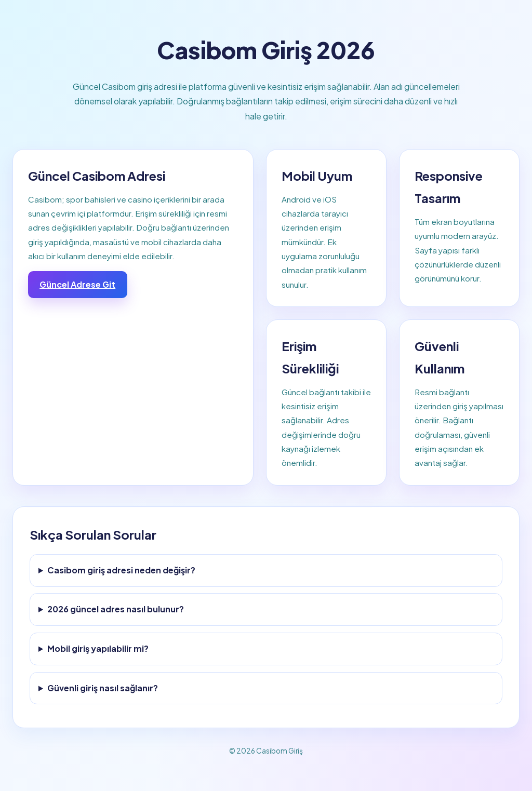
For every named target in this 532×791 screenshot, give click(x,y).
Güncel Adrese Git (77, 284)
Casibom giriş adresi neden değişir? (121, 570)
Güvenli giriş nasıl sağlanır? (103, 688)
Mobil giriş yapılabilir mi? (98, 648)
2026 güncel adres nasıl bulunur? (116, 609)
